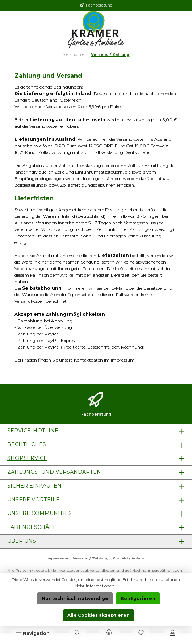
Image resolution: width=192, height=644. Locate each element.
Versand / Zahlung (91, 558)
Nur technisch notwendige (75, 598)
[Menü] (33, 633)
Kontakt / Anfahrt (129, 558)
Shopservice (27, 458)
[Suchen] (78, 633)
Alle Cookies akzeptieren (99, 615)
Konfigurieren (138, 598)
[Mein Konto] (172, 633)
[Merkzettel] (141, 633)
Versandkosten (103, 570)
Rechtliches (27, 444)
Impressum (57, 558)
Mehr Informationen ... (96, 586)
